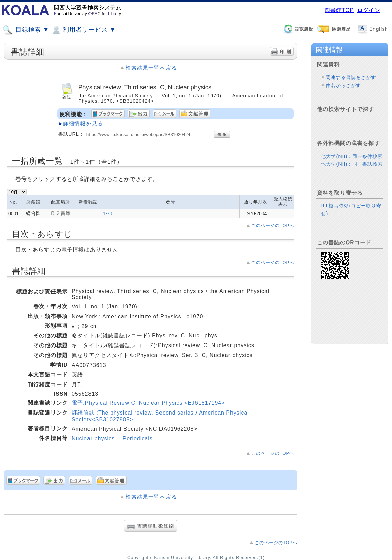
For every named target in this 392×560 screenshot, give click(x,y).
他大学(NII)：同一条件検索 (352, 156)
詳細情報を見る (83, 123)
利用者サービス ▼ (83, 30)
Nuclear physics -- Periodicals (112, 439)
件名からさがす (343, 85)
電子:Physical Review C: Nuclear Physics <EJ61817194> (148, 403)
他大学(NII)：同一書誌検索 (352, 164)
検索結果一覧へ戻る (151, 68)
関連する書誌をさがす (351, 77)
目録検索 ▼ (26, 30)
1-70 (108, 213)
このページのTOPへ (273, 225)
